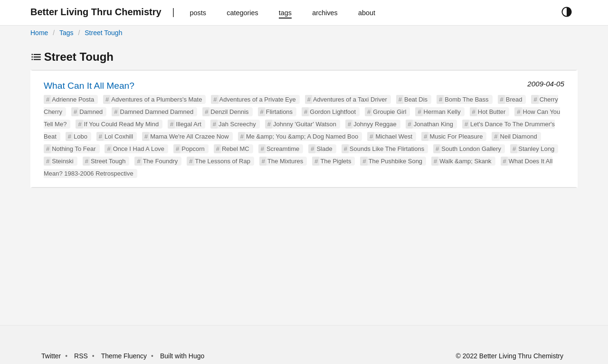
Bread (514, 99)
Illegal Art (188, 124)
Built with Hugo (182, 356)
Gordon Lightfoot (333, 112)
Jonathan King (433, 124)
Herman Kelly (442, 112)
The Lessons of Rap (223, 161)
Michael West (394, 136)
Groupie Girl (389, 112)
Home (39, 33)
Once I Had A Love (139, 149)
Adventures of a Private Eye (258, 99)
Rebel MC (236, 149)
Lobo (81, 136)
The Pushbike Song (395, 161)
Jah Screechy (237, 124)
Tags (66, 33)
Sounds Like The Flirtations (387, 149)
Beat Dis (416, 99)
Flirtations (279, 112)
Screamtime (283, 149)
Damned (91, 112)
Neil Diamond (519, 136)
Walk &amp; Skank (465, 161)
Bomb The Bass (466, 99)
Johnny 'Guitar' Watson (305, 124)
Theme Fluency (125, 356)
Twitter (51, 356)
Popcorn (193, 149)
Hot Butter (492, 112)
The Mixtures (285, 161)
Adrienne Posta (73, 99)
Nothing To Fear (74, 149)
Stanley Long (536, 149)
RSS (81, 356)
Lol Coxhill (119, 136)
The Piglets (336, 161)
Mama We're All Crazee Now (190, 136)
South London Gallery (471, 149)
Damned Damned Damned (157, 112)
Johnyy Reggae (375, 124)
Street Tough (103, 33)
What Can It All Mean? (89, 86)
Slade (324, 149)
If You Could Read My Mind (122, 124)
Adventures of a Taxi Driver (350, 99)
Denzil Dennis (229, 112)
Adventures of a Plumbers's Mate (157, 99)
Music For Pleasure (456, 136)
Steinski (63, 161)
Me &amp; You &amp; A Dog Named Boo (302, 136)
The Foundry (161, 161)
